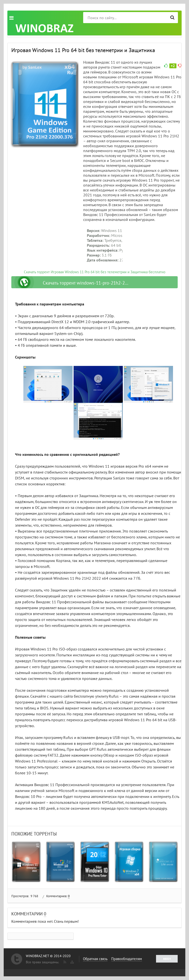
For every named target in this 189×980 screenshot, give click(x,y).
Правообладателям (127, 959)
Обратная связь (95, 959)
